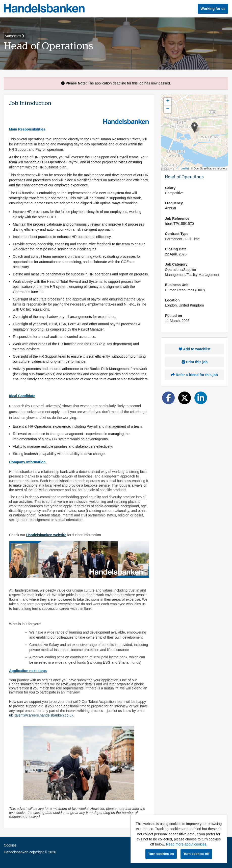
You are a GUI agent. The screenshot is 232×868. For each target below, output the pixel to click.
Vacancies (15, 36)
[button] (195, 127)
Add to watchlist (195, 349)
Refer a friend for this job (194, 375)
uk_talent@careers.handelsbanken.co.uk (41, 715)
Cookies (10, 845)
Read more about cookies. (187, 844)
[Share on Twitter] (185, 398)
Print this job (195, 362)
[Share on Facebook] (168, 398)
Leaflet (185, 168)
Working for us (213, 9)
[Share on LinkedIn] (201, 398)
